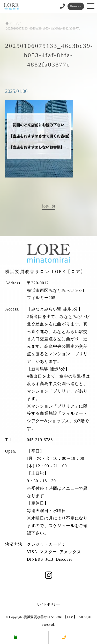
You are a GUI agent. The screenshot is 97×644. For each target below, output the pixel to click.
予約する (24, 638)
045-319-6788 (40, 440)
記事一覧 (49, 206)
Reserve (76, 6)
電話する (73, 638)
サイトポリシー (48, 604)
